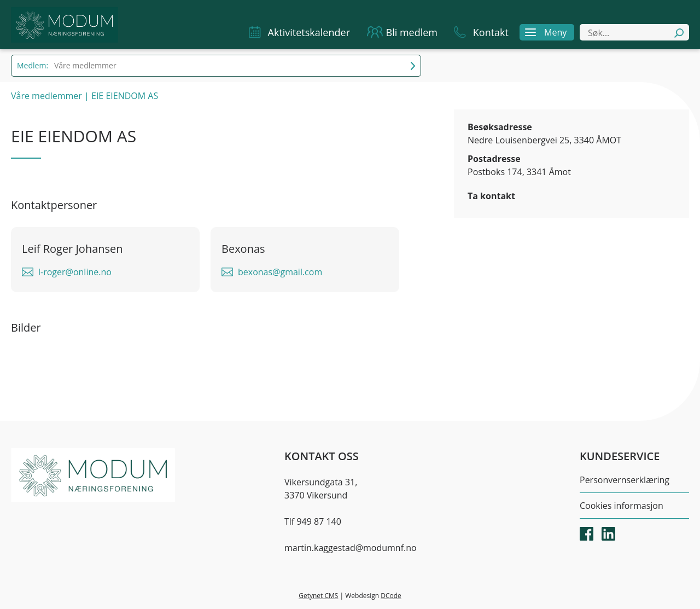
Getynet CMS (318, 596)
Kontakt (491, 32)
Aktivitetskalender (309, 32)
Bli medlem (412, 32)
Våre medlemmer (46, 96)
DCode (391, 596)
